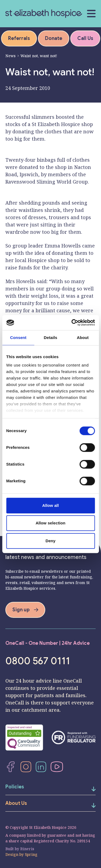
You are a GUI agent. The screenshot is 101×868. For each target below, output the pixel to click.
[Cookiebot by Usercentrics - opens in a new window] (72, 323)
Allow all (51, 505)
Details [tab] (51, 338)
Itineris (27, 849)
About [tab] (83, 338)
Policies (15, 787)
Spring (31, 854)
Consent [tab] (18, 338)
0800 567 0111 (38, 661)
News (11, 56)
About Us (16, 803)
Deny (50, 541)
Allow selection (50, 523)
